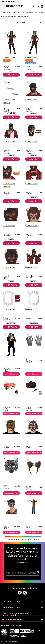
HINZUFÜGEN (11, 75)
